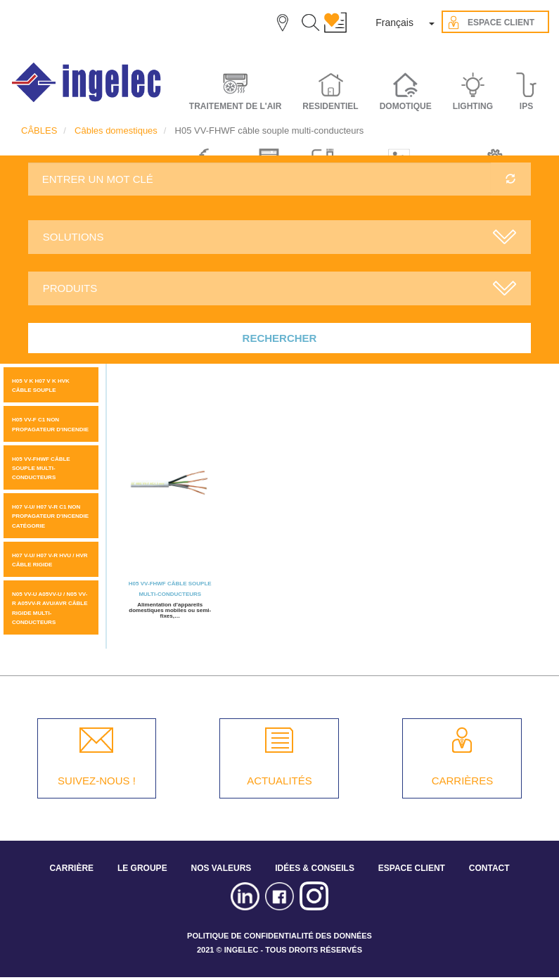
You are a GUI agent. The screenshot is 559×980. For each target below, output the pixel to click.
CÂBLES (39, 131)
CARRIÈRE (71, 868)
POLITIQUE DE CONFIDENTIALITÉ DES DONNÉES (279, 936)
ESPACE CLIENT (412, 868)
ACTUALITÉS (279, 781)
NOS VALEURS (221, 868)
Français (394, 23)
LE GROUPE (142, 868)
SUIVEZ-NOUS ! (97, 781)
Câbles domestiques (116, 131)
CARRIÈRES (463, 781)
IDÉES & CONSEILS (315, 868)
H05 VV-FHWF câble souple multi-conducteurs (41, 468)
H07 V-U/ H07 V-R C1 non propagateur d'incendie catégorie (50, 516)
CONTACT (489, 868)
